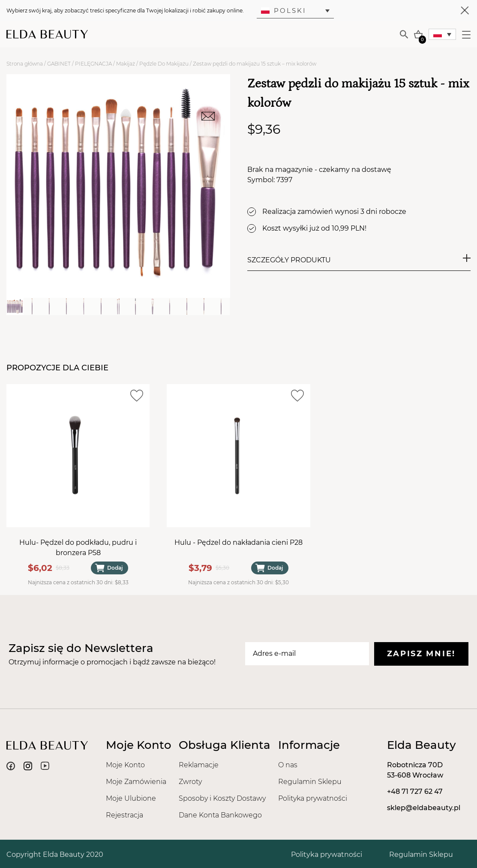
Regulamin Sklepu (310, 782)
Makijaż (126, 64)
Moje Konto (125, 765)
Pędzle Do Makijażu (164, 64)
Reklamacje (199, 765)
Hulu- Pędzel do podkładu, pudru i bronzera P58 (78, 548)
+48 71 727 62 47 (415, 791)
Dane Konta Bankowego (220, 815)
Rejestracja (124, 815)
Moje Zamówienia (136, 782)
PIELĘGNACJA (93, 64)
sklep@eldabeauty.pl (424, 808)
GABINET (59, 64)
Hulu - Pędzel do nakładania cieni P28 (238, 542)
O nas (288, 765)
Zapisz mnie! (421, 654)
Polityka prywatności (313, 798)
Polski (284, 11)
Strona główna (25, 64)
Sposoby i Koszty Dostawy (222, 798)
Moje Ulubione (131, 798)
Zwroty (190, 782)
